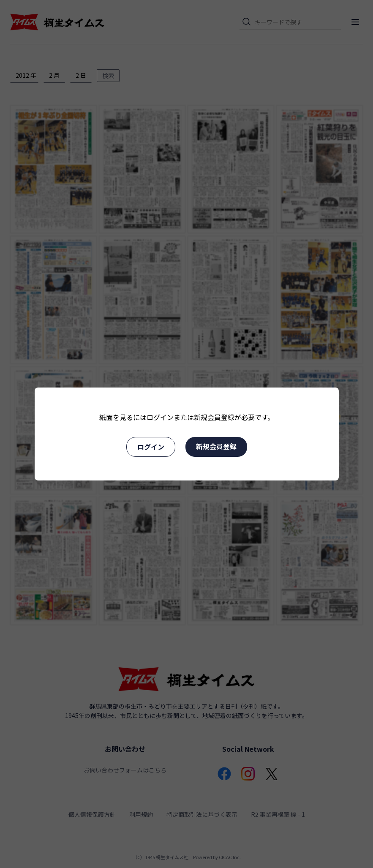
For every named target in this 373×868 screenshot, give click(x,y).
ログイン (151, 447)
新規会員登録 (216, 446)
